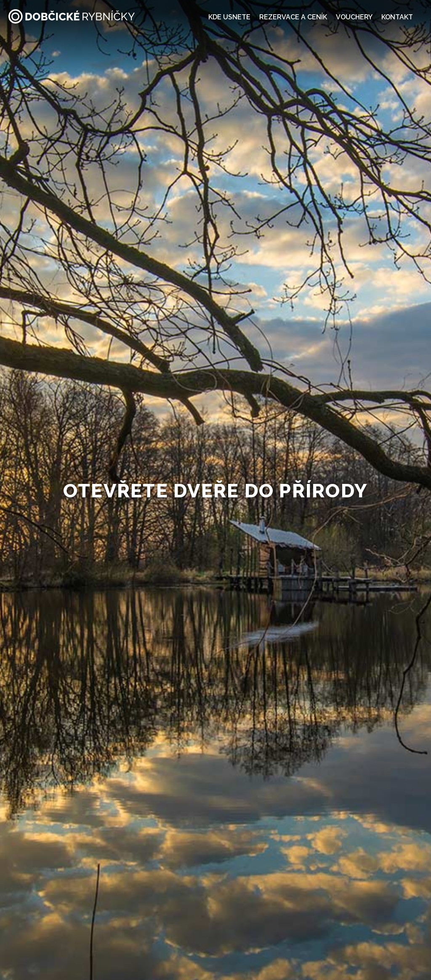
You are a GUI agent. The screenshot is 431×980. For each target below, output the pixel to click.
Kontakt (397, 17)
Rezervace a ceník (293, 17)
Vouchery (354, 17)
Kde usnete (229, 17)
